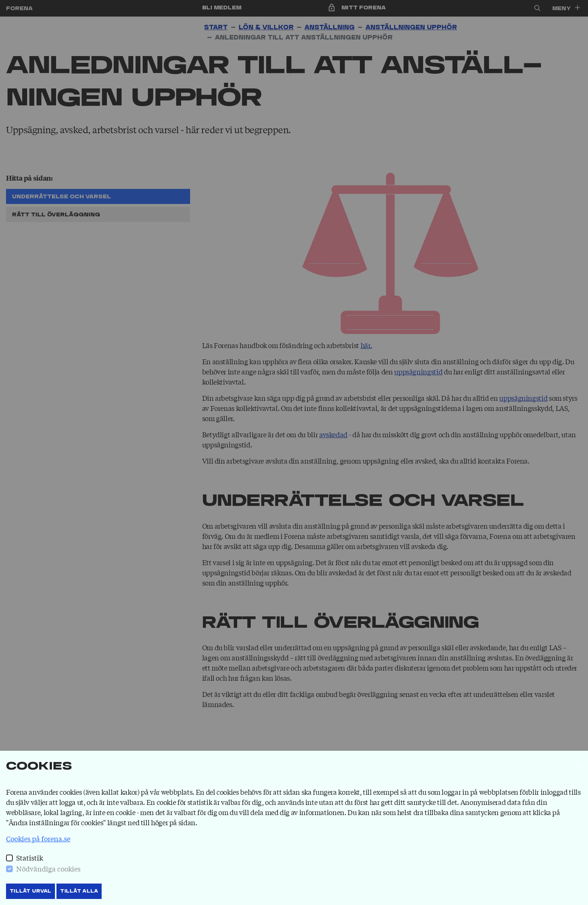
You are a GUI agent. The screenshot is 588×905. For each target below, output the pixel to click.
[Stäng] (579, 766)
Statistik (30, 858)
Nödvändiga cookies (48, 868)
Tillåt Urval (30, 891)
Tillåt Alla (79, 891)
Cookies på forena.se (38, 838)
